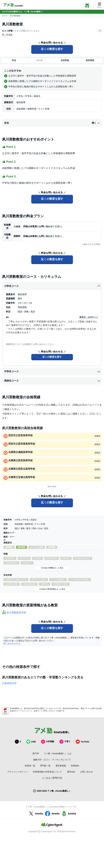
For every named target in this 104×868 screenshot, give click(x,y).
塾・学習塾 (7, 35)
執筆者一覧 (30, 766)
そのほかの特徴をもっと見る (52, 568)
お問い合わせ (86, 772)
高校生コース (52, 381)
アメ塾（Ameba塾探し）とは (58, 754)
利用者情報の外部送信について (47, 772)
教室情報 (90, 60)
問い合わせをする (12, 644)
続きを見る (52, 486)
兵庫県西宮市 (9, 683)
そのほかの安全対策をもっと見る (52, 589)
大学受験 (48, 742)
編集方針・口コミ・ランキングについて (52, 760)
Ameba (36, 814)
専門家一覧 (45, 766)
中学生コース (52, 372)
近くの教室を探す (52, 49)
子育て (65, 742)
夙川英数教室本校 (16, 612)
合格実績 (65, 60)
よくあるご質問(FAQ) (52, 778)
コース (39, 60)
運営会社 (71, 772)
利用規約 (75, 766)
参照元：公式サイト (89, 317)
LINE (31, 742)
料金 (14, 60)
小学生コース (52, 286)
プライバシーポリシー (18, 772)
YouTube (82, 742)
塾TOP (5, 16)
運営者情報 (61, 766)
